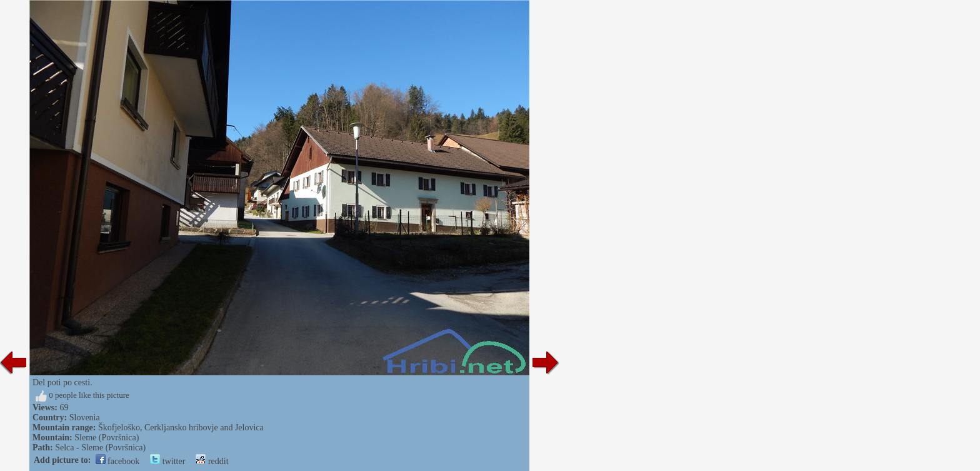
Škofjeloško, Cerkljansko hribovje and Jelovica (181, 428)
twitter (167, 461)
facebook (118, 461)
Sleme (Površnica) (107, 438)
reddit (212, 461)
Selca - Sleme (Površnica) (100, 448)
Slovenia (85, 418)
